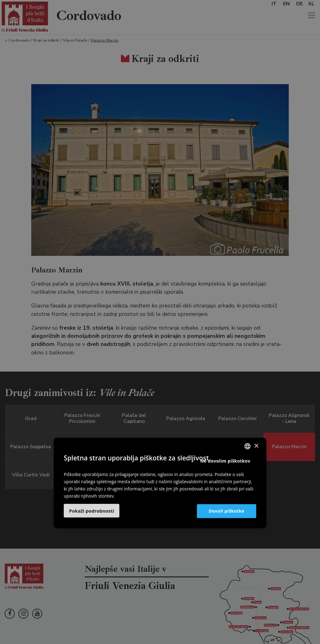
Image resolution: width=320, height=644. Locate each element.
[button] (92, 511)
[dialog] (160, 322)
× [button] (256, 446)
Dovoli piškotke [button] (227, 511)
